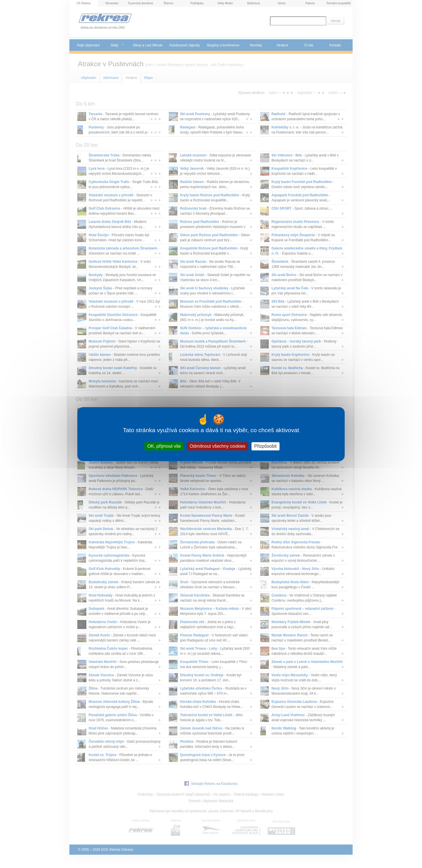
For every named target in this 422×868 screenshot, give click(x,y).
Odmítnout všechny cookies (218, 446)
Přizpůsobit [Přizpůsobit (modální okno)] (266, 446)
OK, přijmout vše (164, 446)
